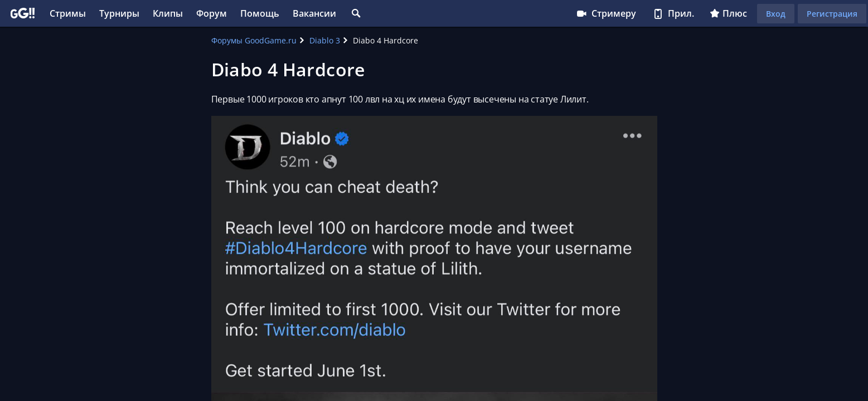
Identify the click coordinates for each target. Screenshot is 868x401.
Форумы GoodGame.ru (254, 40)
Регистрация (832, 14)
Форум (212, 13)
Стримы (68, 13)
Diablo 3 (325, 40)
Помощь (260, 13)
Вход (776, 14)
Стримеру (606, 13)
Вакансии (314, 13)
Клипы (168, 13)
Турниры (119, 13)
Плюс (728, 13)
